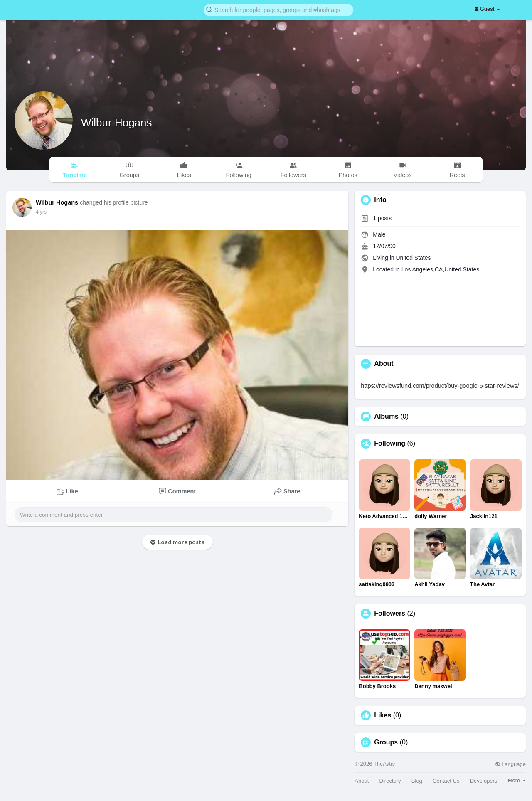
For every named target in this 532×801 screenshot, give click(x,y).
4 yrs (41, 212)
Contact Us (446, 781)
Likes (383, 715)
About (362, 781)
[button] (278, 9)
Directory (390, 781)
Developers (484, 781)
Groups (386, 742)
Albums (386, 417)
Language (510, 764)
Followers (390, 614)
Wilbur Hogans (117, 123)
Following (390, 444)
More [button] (517, 780)
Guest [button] (487, 9)
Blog (417, 781)
